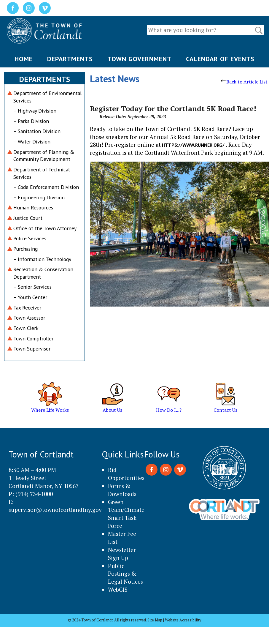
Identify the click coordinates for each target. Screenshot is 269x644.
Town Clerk (26, 328)
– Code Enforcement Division (46, 187)
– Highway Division (35, 111)
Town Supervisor (32, 349)
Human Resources (33, 207)
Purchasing (26, 249)
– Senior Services (32, 287)
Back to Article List (244, 82)
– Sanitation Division (37, 131)
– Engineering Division (39, 197)
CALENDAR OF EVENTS (220, 59)
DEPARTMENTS (70, 59)
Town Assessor (29, 318)
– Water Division (32, 142)
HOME (24, 59)
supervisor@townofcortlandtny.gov (55, 510)
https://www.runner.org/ (193, 145)
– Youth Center (30, 297)
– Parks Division (31, 121)
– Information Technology (42, 259)
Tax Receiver (27, 308)
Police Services (30, 238)
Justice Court (28, 218)
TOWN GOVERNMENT (139, 59)
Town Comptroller (33, 338)
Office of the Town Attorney (45, 228)
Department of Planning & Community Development (44, 156)
